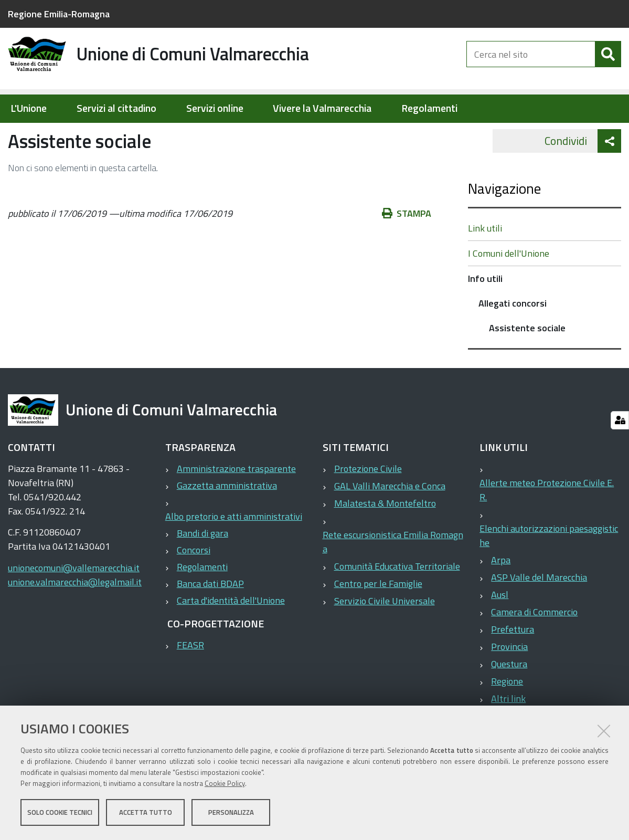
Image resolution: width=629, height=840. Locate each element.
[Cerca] (608, 62)
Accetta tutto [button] (146, 813)
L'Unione (29, 108)
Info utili (152, 134)
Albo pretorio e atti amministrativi (234, 550)
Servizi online (215, 108)
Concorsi (194, 584)
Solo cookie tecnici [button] (60, 813)
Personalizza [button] (231, 813)
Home (15, 135)
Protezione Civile (368, 502)
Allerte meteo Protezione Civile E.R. (547, 523)
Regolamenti (429, 108)
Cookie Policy (225, 784)
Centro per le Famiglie (378, 617)
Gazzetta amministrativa (227, 519)
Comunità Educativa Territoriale (397, 600)
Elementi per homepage (75, 134)
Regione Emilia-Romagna (59, 14)
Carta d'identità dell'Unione (231, 634)
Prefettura (513, 663)
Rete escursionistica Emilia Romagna (393, 575)
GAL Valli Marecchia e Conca (390, 519)
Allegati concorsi (211, 134)
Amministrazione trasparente (236, 502)
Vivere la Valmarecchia (322, 108)
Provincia (509, 680)
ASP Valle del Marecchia (539, 611)
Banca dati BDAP (210, 617)
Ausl (500, 628)
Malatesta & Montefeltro (385, 537)
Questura (509, 697)
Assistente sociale (527, 361)
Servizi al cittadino (116, 108)
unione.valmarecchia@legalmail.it (75, 616)
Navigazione (504, 222)
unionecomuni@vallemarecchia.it (74, 601)
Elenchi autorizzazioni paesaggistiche (549, 569)
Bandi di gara (202, 567)
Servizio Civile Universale (385, 634)
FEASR (190, 679)
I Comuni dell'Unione (509, 287)
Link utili (485, 262)
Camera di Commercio (534, 645)
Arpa (501, 594)
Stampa (407, 247)
